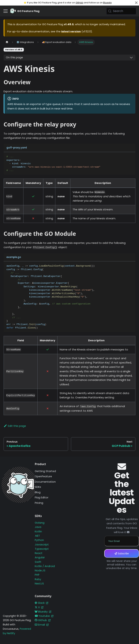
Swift (38, 562)
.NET (37, 536)
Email (42, 625)
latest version (71, 31)
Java (38, 527)
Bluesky (107, 3)
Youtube (44, 616)
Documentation (45, 482)
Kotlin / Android (45, 566)
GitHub (79, 3)
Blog (38, 492)
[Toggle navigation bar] (6, 11)
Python (39, 540)
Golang (40, 523)
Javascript (42, 545)
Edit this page (15, 426)
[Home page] (7, 42)
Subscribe (122, 553)
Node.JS (40, 570)
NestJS (39, 584)
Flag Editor (42, 497)
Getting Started (45, 471)
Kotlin (38, 531)
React (39, 553)
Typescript (42, 549)
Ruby (38, 579)
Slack (41, 603)
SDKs (38, 487)
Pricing (39, 503)
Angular (40, 557)
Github (43, 620)
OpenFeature (43, 476)
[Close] (136, 3)
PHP (37, 575)
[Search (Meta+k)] (121, 11)
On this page (14, 57)
